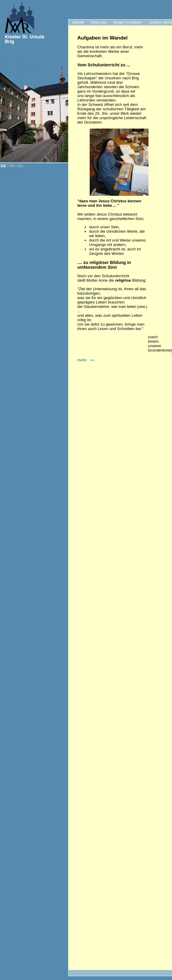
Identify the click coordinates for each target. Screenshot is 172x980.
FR (12, 166)
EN (21, 166)
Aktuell (78, 22)
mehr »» (86, 360)
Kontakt (142, 28)
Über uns (99, 22)
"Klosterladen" (116, 28)
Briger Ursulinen (128, 22)
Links (160, 28)
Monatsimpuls (84, 28)
